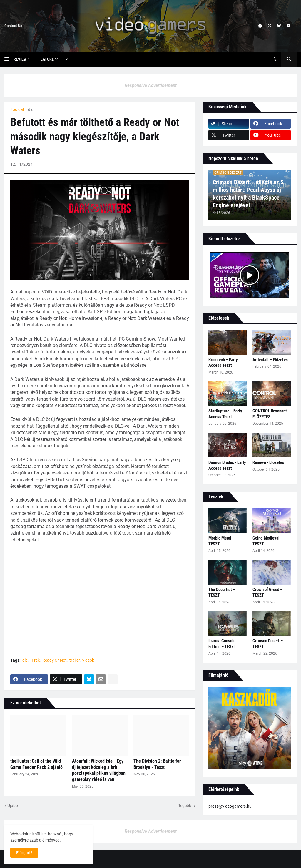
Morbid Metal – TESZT (221, 541)
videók (88, 660)
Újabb (13, 806)
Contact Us (13, 26)
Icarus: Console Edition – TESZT (222, 644)
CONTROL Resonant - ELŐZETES (271, 414)
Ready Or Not (55, 660)
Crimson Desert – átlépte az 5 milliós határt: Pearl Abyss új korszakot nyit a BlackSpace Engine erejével (248, 194)
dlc (31, 109)
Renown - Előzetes (268, 462)
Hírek (35, 660)
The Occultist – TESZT (222, 593)
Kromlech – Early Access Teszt (223, 363)
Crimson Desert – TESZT (268, 644)
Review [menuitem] (20, 59)
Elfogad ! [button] (24, 853)
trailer (75, 660)
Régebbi (185, 806)
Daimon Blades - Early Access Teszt (227, 465)
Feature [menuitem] (46, 59)
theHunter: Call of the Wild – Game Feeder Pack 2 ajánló (37, 764)
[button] (9, 59)
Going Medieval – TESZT (268, 541)
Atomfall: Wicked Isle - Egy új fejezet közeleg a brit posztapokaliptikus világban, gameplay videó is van (99, 770)
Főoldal (17, 109)
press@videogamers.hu (230, 806)
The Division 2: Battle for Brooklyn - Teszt (157, 764)
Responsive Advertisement (151, 85)
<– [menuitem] (68, 59)
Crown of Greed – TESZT (267, 593)
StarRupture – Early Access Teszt (225, 414)
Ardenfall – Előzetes (270, 360)
